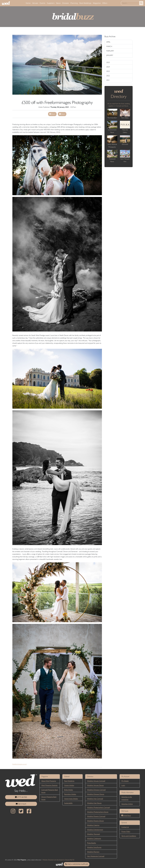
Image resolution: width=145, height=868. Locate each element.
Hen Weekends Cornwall (96, 856)
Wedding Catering (93, 825)
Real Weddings (85, 3)
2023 (108, 71)
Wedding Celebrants (94, 838)
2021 (108, 80)
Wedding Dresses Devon (96, 794)
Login (123, 785)
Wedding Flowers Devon (95, 821)
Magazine (97, 3)
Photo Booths (92, 843)
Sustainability (68, 803)
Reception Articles (70, 794)
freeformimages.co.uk (19, 764)
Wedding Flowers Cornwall (96, 816)
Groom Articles (69, 785)
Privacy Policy (126, 831)
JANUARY (110, 55)
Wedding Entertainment (95, 830)
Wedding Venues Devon (95, 785)
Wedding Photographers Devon (98, 812)
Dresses (65, 3)
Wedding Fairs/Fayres (94, 847)
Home (28, 3)
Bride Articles (69, 790)
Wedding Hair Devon (94, 803)
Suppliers (51, 3)
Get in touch (21, 804)
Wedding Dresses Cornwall (96, 790)
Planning (74, 3)
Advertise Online (127, 804)
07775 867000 (21, 797)
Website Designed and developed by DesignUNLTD (58, 860)
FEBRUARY (110, 51)
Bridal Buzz (126, 815)
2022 (108, 76)
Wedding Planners (93, 852)
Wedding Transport (93, 834)
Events (42, 3)
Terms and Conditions (129, 836)
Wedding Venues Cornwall (96, 781)
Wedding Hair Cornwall (95, 799)
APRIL (108, 42)
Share (52, 114)
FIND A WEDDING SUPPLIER (77, 864)
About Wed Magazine (49, 781)
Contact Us (125, 827)
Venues (35, 3)
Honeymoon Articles (71, 799)
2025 (108, 62)
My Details (125, 781)
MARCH (109, 46)
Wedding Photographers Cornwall (98, 807)
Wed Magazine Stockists (49, 785)
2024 (108, 67)
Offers (105, 3)
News (58, 3)
